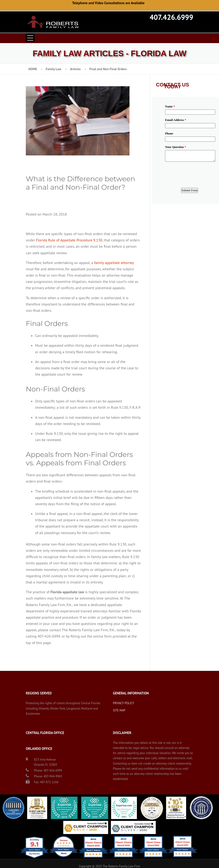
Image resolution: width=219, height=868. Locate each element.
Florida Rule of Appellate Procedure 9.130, (69, 240)
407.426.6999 (171, 17)
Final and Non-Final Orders (108, 69)
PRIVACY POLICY (124, 703)
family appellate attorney (114, 263)
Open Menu (30, 38)
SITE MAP (119, 710)
